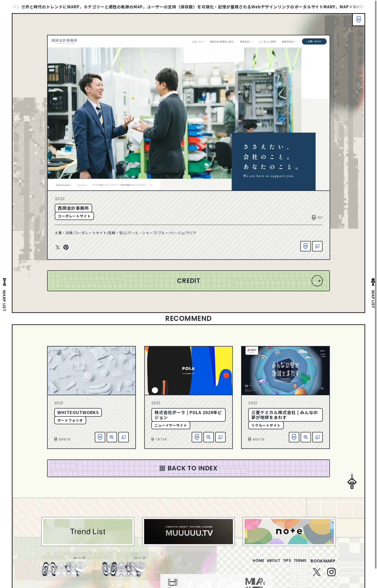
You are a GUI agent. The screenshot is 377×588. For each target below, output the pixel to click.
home (243, 564)
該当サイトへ (317, 246)
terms (298, 564)
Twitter (58, 248)
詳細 (112, 437)
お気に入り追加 (306, 246)
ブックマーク (356, 22)
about (263, 564)
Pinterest (66, 248)
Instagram (331, 575)
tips (281, 564)
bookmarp (323, 564)
